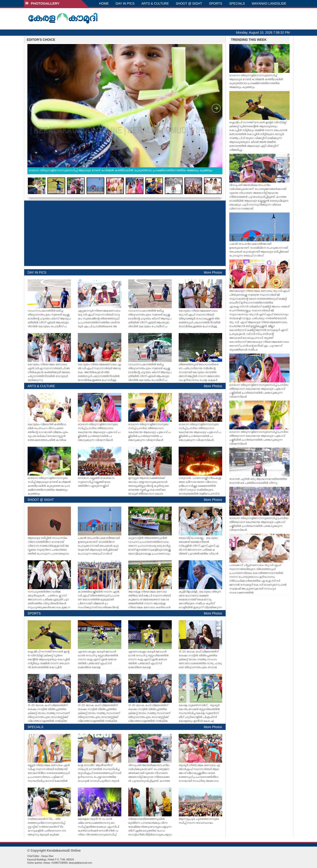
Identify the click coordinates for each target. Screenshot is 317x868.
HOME (104, 3)
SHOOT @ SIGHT (189, 3)
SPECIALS (237, 3)
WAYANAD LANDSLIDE (269, 3)
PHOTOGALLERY (42, 3)
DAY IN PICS (125, 3)
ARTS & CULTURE (155, 3)
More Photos (213, 272)
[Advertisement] (125, 233)
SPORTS (216, 3)
